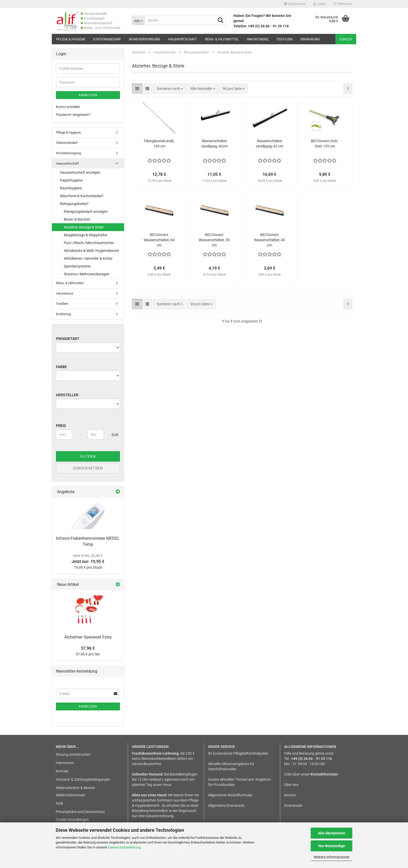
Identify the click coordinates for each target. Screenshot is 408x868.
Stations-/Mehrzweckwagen (87, 274)
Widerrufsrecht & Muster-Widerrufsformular (76, 791)
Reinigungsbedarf (74, 204)
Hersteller (67, 395)
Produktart (68, 339)
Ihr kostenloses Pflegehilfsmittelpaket (238, 753)
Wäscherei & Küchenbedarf (82, 196)
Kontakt (62, 771)
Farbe (61, 367)
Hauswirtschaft (183, 39)
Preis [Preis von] (61, 426)
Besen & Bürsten (77, 219)
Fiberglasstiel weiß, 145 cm (159, 144)
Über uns (291, 785)
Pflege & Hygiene (71, 39)
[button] (295, 4)
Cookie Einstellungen (72, 820)
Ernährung (310, 39)
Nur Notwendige (332, 846)
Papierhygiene (71, 180)
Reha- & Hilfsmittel (222, 39)
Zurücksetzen (88, 468)
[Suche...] (138, 20)
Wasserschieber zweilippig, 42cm (214, 144)
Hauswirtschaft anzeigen (80, 172)
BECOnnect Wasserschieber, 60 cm (159, 240)
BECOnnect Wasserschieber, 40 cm (269, 240)
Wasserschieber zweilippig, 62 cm (269, 144)
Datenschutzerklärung (124, 847)
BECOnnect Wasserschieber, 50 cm (214, 240)
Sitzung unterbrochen (73, 754)
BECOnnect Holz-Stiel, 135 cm (325, 144)
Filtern (88, 456)
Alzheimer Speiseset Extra (88, 637)
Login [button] (319, 4)
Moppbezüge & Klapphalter (86, 235)
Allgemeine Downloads (226, 805)
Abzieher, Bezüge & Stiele (84, 227)
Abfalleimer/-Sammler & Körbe (88, 258)
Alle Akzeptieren (332, 833)
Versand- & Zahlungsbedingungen (83, 779)
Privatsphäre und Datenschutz (80, 812)
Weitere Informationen (331, 857)
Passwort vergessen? (73, 115)
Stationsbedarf (107, 39)
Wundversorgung (145, 39)
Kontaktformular (324, 774)
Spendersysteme (77, 266)
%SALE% (346, 39)
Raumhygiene (71, 188)
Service (290, 795)
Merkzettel (343, 4)
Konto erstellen (68, 107)
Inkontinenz (258, 39)
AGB (59, 803)
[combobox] (170, 89)
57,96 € (88, 648)
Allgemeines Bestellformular (230, 795)
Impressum (65, 763)
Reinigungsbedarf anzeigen (86, 212)
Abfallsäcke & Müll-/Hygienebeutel (91, 251)
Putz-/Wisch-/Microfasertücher (89, 243)
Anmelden (88, 95)
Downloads (293, 805)
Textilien (284, 39)
